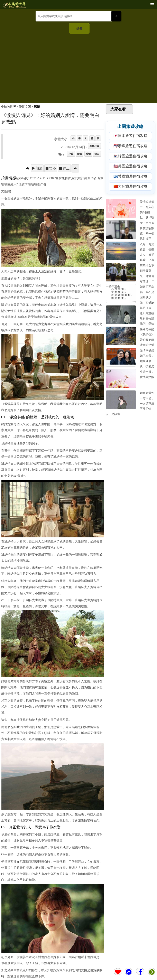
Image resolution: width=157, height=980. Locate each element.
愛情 (88, 154)
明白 (97, 154)
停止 (66, 168)
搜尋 (79, 28)
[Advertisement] (78, 67)
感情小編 (94, 146)
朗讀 (39, 168)
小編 (71, 154)
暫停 (52, 168)
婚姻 (80, 154)
